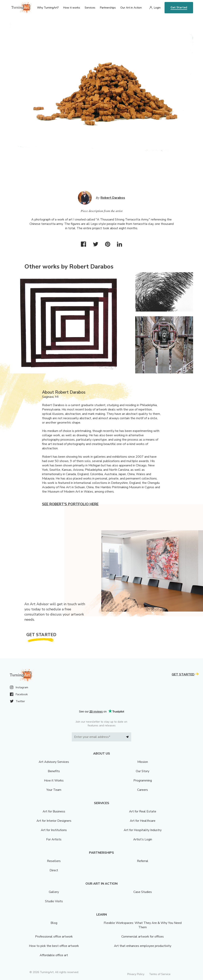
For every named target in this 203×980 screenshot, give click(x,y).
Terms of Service (160, 974)
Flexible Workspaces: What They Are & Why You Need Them (143, 925)
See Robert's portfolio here (70, 504)
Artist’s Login (143, 839)
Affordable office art (54, 955)
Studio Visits (54, 901)
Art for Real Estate (143, 811)
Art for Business (54, 811)
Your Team (54, 790)
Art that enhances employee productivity (143, 946)
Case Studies (143, 892)
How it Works (54, 781)
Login (157, 8)
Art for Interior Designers (54, 821)
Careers (143, 790)
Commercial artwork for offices (143, 937)
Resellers (54, 861)
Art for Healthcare (143, 821)
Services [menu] (90, 8)
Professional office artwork (54, 937)
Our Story (143, 771)
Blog (54, 923)
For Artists (54, 839)
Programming (143, 781)
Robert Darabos (113, 198)
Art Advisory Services (54, 762)
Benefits (54, 771)
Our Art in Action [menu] (131, 8)
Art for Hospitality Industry (143, 830)
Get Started (179, 7)
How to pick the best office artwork (54, 946)
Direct (54, 870)
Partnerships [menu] (108, 8)
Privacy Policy (136, 974)
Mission (143, 762)
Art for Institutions (54, 830)
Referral (143, 861)
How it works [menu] (72, 8)
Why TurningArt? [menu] (48, 8)
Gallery (54, 892)
